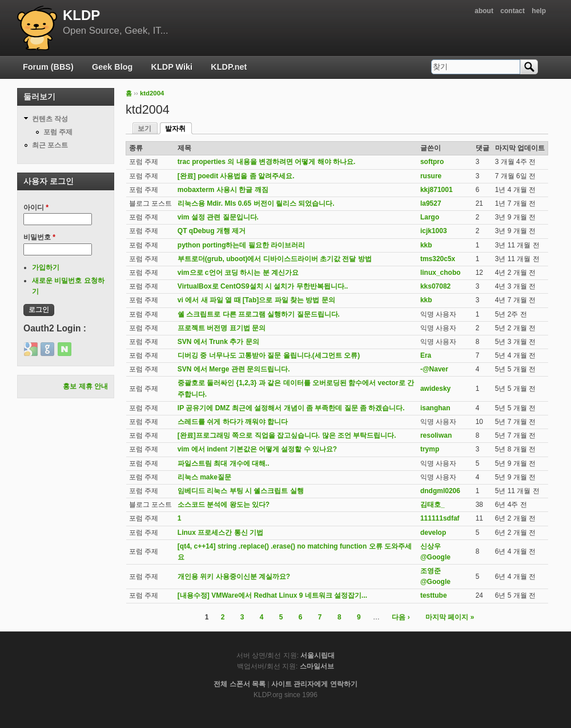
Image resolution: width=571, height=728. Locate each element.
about (484, 11)
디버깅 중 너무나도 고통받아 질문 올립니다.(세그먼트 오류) (269, 355)
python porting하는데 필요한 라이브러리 (241, 245)
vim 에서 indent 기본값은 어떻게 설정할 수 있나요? (257, 449)
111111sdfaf (440, 518)
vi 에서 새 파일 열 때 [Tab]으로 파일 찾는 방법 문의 (256, 300)
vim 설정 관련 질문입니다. (218, 217)
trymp (430, 449)
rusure (431, 176)
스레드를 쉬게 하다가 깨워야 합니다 (233, 422)
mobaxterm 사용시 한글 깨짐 (223, 190)
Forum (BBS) (48, 67)
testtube (434, 595)
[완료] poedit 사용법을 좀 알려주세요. (236, 176)
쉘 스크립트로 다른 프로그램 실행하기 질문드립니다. (259, 314)
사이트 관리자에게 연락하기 (314, 684)
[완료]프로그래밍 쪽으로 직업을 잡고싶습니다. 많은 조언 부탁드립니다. (287, 435)
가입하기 (46, 267)
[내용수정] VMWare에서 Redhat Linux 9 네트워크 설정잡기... (272, 595)
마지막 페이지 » (450, 617)
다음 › (401, 617)
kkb (426, 245)
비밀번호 (39, 237)
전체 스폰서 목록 (240, 684)
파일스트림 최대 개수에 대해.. (224, 463)
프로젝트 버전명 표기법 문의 (222, 328)
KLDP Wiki (172, 67)
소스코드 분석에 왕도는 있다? (224, 505)
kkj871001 (437, 190)
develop (433, 533)
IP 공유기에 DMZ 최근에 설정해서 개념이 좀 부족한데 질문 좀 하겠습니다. (291, 408)
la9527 (431, 203)
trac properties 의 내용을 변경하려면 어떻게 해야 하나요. (266, 162)
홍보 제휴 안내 (85, 386)
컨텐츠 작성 (50, 119)
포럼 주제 (58, 132)
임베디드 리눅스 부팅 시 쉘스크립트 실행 (241, 491)
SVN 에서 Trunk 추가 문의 (218, 342)
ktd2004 (152, 93)
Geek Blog (112, 67)
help (539, 11)
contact (512, 11)
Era (426, 355)
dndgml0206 (440, 491)
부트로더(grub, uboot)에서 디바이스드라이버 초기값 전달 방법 (275, 259)
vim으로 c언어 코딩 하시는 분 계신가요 (238, 273)
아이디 (36, 207)
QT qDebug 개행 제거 (212, 231)
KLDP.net (229, 67)
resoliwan (436, 435)
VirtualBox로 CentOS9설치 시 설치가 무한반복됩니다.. (263, 286)
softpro (432, 162)
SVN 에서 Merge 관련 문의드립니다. (234, 369)
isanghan (435, 408)
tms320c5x (438, 259)
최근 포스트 (50, 145)
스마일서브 (317, 666)
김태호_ (433, 505)
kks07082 (435, 286)
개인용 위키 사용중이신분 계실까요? (234, 577)
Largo (430, 217)
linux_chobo (441, 273)
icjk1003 (434, 231)
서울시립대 (317, 655)
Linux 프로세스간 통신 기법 (220, 533)
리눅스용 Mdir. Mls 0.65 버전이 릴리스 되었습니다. (256, 203)
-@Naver (434, 369)
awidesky (435, 389)
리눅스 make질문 (204, 477)
